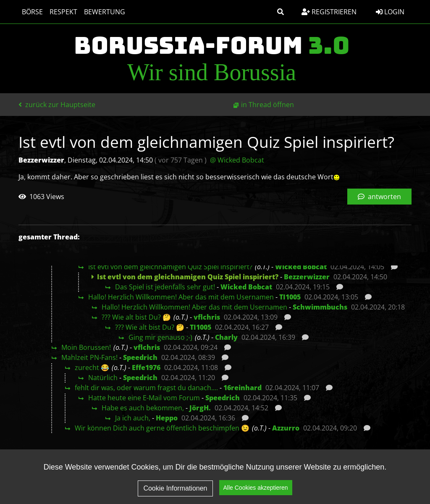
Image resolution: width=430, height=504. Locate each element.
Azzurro (286, 428)
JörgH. (200, 408)
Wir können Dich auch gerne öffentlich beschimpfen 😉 (162, 428)
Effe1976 (146, 367)
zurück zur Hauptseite (57, 105)
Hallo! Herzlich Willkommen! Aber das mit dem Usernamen (181, 297)
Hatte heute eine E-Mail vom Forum (144, 398)
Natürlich (103, 378)
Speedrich (140, 357)
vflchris (207, 317)
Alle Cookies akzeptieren (256, 493)
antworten (379, 197)
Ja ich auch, (133, 418)
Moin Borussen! (86, 347)
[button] (281, 12)
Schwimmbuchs (320, 307)
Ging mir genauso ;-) (160, 337)
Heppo (167, 418)
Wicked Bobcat (301, 267)
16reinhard (243, 388)
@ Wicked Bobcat (237, 160)
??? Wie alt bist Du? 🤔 (136, 317)
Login (390, 12)
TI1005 (290, 297)
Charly (226, 337)
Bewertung (105, 12)
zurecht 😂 (92, 367)
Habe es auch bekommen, (143, 408)
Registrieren (329, 12)
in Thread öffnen (267, 105)
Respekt (63, 12)
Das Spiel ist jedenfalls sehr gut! (165, 287)
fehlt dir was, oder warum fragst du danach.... (146, 388)
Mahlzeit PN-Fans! (89, 357)
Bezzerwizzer (307, 277)
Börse (32, 12)
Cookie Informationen (175, 494)
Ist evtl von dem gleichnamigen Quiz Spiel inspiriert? (170, 267)
